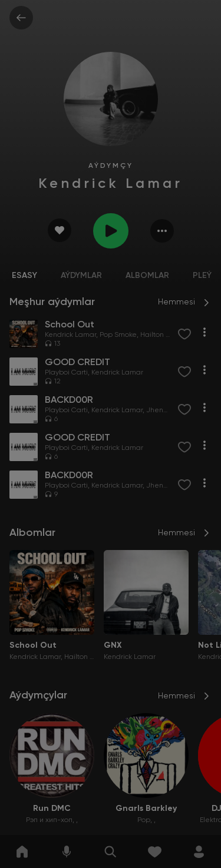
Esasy (24, 276)
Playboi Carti (66, 373)
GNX (113, 645)
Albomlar (147, 276)
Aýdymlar (81, 276)
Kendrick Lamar (70, 335)
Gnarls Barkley (146, 809)
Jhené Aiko (165, 410)
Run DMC (52, 809)
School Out (33, 645)
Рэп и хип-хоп (49, 820)
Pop (144, 820)
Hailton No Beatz (168, 335)
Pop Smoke (118, 335)
